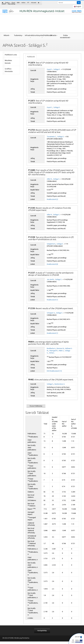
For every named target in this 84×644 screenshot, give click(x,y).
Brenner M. (60, 348)
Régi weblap (12, 4)
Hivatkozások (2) (52, 199)
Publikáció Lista (11, 55)
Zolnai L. (52, 353)
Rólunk (7, 35)
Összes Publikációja (36, 406)
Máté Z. (61, 351)
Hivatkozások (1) (52, 300)
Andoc (24, 3)
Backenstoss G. (60, 384)
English (77, 7)
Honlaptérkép (42, 631)
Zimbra (7, 3)
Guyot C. (50, 69)
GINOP (4, 4)
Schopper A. (51, 313)
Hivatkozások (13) (56, 371)
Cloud (13, 3)
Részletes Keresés (8, 62)
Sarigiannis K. (51, 244)
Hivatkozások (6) (52, 264)
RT (28, 3)
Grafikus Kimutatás (9, 70)
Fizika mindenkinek (65, 36)
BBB (18, 3)
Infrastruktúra (30, 36)
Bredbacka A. (51, 348)
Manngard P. (54, 351)
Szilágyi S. (57, 69)
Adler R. (49, 179)
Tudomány (19, 35)
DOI (48, 371)
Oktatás (54, 35)
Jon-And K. (50, 279)
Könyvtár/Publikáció (42, 36)
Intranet (34, 3)
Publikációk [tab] (31, 57)
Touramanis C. (52, 137)
